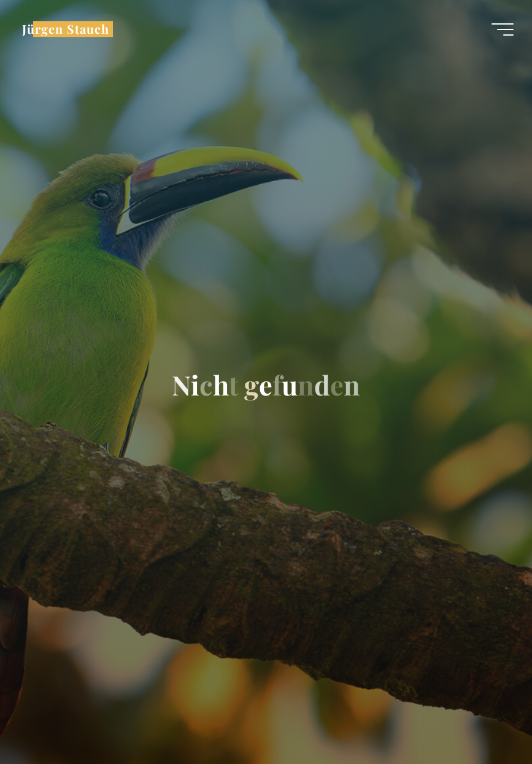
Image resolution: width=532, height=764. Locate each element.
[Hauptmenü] (503, 29)
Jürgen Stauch (66, 29)
